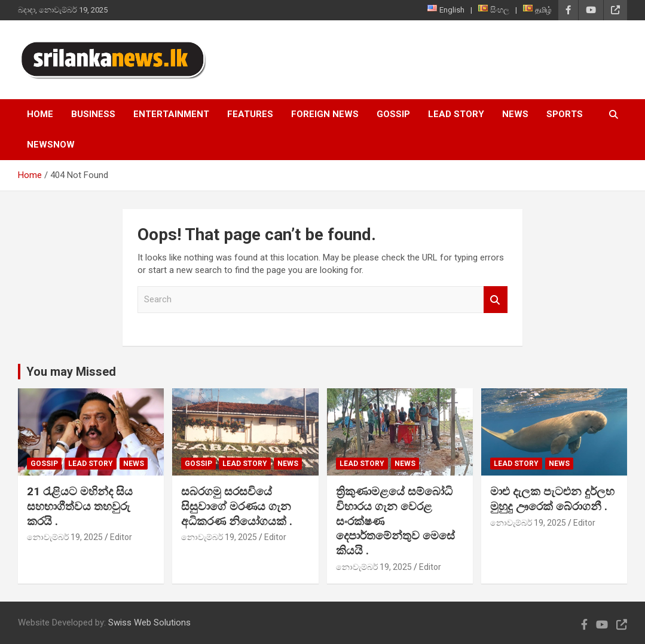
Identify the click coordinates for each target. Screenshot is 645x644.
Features (250, 114)
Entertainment (171, 114)
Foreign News (325, 114)
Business (93, 114)
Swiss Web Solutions (149, 622)
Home (40, 114)
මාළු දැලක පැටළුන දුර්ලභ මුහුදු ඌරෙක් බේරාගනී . (552, 499)
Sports (565, 114)
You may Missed (71, 372)
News (515, 114)
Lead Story (456, 114)
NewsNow (51, 145)
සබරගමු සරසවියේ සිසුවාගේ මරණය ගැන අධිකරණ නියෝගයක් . (237, 506)
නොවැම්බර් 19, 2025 (65, 537)
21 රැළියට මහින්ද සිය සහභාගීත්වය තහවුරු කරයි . (80, 506)
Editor (121, 537)
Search (496, 300)
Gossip (393, 114)
